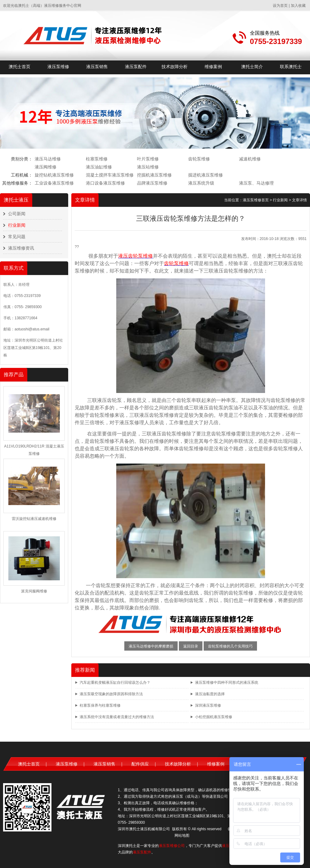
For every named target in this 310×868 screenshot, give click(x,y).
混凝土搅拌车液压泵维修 (110, 175)
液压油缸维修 (99, 167)
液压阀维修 (46, 167)
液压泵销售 (97, 67)
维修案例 (213, 67)
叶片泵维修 (148, 159)
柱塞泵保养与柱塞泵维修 (100, 705)
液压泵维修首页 (256, 200)
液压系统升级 (201, 183)
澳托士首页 (20, 67)
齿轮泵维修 (199, 159)
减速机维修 (250, 159)
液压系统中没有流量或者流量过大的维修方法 (117, 717)
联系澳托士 (291, 67)
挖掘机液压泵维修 (154, 175)
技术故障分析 (175, 67)
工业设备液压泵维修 (54, 183)
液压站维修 (148, 167)
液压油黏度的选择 (210, 694)
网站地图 (182, 835)
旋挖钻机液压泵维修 (54, 175)
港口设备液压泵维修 (105, 183)
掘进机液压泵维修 (206, 175)
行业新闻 (17, 225)
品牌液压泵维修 (152, 183)
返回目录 (191, 646)
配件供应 (140, 764)
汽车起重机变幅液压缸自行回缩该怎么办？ (115, 683)
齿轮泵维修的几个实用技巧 (230, 646)
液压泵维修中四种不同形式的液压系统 (227, 683)
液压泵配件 (136, 67)
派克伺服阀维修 (34, 591)
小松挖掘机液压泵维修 (214, 717)
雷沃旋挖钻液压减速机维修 (34, 519)
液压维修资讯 (21, 248)
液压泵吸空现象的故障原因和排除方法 (111, 694)
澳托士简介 (252, 67)
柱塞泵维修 (97, 159)
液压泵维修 (58, 67)
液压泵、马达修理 (256, 183)
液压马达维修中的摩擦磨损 (151, 646)
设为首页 (280, 6)
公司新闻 (17, 214)
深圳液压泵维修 (208, 705)
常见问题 (17, 237)
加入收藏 (298, 6)
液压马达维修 (48, 159)
